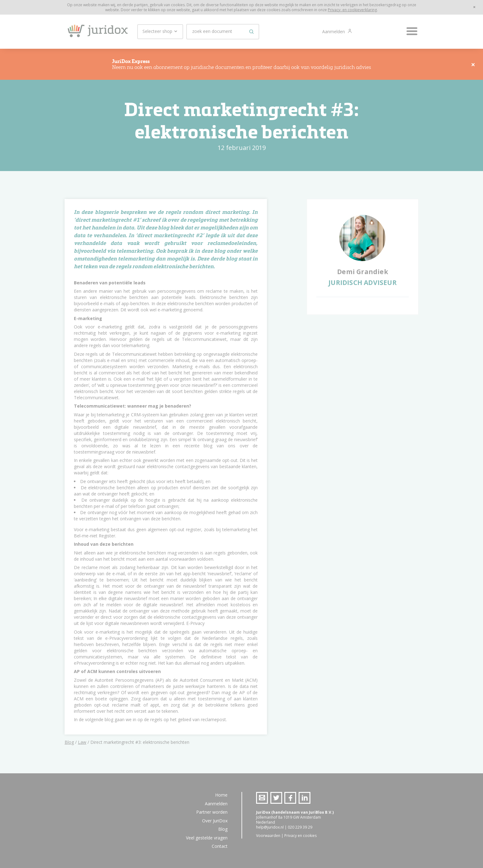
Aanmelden (334, 32)
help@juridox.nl (270, 827)
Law (82, 742)
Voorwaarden (268, 836)
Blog (69, 742)
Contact (220, 846)
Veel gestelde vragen (207, 838)
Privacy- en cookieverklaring (352, 10)
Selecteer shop (160, 31)
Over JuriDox (215, 821)
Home (221, 795)
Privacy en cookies (300, 836)
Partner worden (212, 812)
